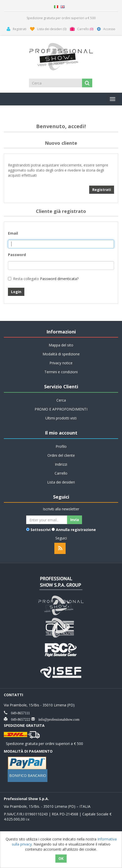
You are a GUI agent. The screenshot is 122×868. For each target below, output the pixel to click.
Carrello (61, 473)
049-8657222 (19, 719)
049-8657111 (19, 713)
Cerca (61, 400)
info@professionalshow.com (57, 719)
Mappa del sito (61, 345)
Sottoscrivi (40, 530)
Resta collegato (26, 279)
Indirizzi (61, 464)
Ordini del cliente (61, 455)
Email (13, 233)
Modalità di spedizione (61, 354)
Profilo (61, 446)
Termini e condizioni (61, 372)
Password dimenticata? (59, 279)
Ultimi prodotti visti (61, 418)
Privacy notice (61, 363)
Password (17, 255)
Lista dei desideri (61, 482)
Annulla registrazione (76, 530)
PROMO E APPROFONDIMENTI (61, 409)
